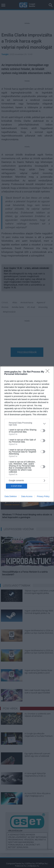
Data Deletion (11, 496)
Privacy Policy (43, 496)
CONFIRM (16, 486)
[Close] (48, 372)
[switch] (43, 431)
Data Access (27, 496)
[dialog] (27, 434)
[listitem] (27, 424)
